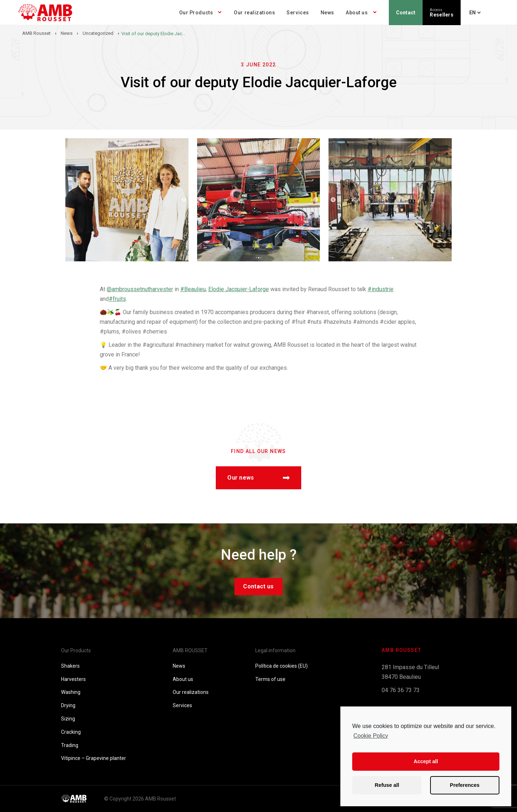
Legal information (275, 650)
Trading (70, 745)
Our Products (196, 13)
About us (357, 13)
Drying (68, 705)
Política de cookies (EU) (281, 666)
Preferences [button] (465, 785)
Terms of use (270, 679)
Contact (406, 13)
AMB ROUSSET (190, 650)
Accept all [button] (426, 761)
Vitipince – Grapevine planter (94, 758)
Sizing (68, 719)
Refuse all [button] (387, 785)
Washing (71, 692)
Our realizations (254, 13)
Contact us (258, 586)
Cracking (71, 732)
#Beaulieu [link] (193, 289)
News (327, 13)
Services (298, 13)
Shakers (70, 666)
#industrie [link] (381, 289)
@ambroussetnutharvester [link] (140, 289)
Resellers (442, 13)
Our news (258, 478)
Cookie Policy (371, 736)
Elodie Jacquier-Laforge (239, 289)
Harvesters (73, 679)
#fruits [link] (117, 299)
